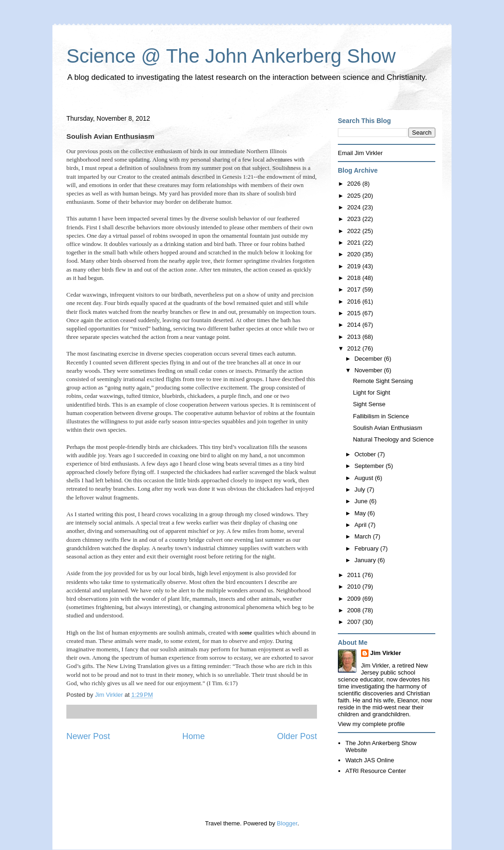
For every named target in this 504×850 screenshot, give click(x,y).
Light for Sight (371, 393)
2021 (355, 243)
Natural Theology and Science (393, 439)
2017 (355, 289)
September (370, 466)
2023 (355, 219)
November (369, 370)
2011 (355, 575)
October (366, 454)
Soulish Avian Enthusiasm (387, 428)
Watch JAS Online (370, 760)
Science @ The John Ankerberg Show (231, 56)
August (365, 478)
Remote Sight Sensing (383, 381)
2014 (355, 325)
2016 (355, 302)
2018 (355, 278)
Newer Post (88, 736)
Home (194, 736)
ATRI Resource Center (376, 771)
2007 (355, 622)
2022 (355, 231)
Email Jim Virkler (360, 153)
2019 (355, 266)
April (362, 525)
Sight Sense (369, 404)
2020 (355, 254)
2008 (355, 610)
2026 (355, 184)
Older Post (297, 736)
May (361, 513)
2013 (355, 337)
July (361, 490)
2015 (355, 313)
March (364, 536)
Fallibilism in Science (381, 416)
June (362, 501)
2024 (355, 207)
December (369, 359)
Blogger (287, 823)
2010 (355, 587)
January (366, 560)
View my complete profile (371, 724)
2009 (355, 599)
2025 (355, 196)
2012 (355, 348)
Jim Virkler (386, 653)
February (368, 548)
